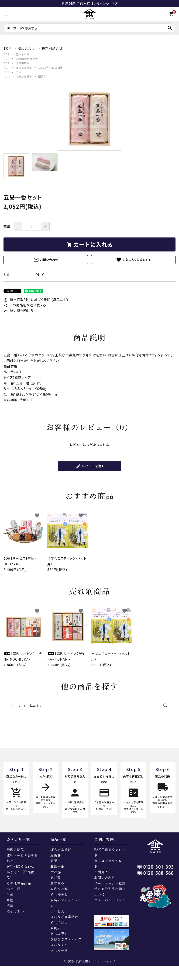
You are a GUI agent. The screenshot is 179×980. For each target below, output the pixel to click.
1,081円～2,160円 (50, 67)
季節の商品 (15, 849)
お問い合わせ (46, 260)
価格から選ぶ (24, 67)
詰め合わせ (23, 54)
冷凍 (10, 906)
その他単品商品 (19, 883)
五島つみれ (59, 889)
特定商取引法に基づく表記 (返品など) (36, 300)
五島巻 (56, 855)
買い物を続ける (19, 310)
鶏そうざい (15, 911)
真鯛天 (56, 928)
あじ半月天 (59, 922)
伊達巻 (56, 872)
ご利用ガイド (105, 872)
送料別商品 (23, 63)
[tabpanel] (89, 119)
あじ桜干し (59, 894)
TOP (6, 54)
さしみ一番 (59, 950)
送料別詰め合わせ (27, 59)
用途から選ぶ (24, 76)
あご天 (56, 877)
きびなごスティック (66, 939)
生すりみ (57, 883)
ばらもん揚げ (61, 849)
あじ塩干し (59, 934)
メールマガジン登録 (110, 883)
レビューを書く (90, 466)
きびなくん (59, 945)
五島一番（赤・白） (29, 383)
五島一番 (57, 866)
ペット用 (14, 889)
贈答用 (42, 76)
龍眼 (54, 861)
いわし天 (57, 911)
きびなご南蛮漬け (64, 917)
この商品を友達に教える (25, 305)
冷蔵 (18, 72)
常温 (10, 900)
